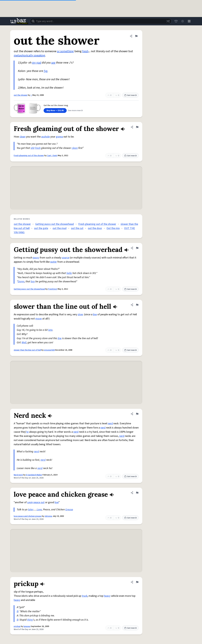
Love (39, 510)
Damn (21, 282)
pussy (36, 258)
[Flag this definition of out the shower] (136, 36)
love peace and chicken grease (28, 516)
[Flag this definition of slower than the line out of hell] (137, 305)
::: (31, 95)
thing (30, 620)
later (31, 510)
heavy (107, 596)
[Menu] (189, 21)
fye (46, 71)
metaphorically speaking (29, 55)
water (53, 262)
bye (57, 502)
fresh (85, 51)
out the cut (77, 228)
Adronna (48, 516)
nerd (110, 423)
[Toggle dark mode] (183, 21)
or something (65, 51)
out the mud (60, 228)
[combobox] (101, 21)
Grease (69, 510)
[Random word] (168, 21)
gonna (59, 137)
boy (33, 282)
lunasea (27, 626)
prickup (17, 626)
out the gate (41, 228)
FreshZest (53, 289)
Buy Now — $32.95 (55, 111)
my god (37, 63)
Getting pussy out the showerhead (55, 224)
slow (80, 314)
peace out (39, 502)
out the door (95, 228)
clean (22, 137)
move (39, 319)
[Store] (176, 21)
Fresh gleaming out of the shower (29, 156)
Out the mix (113, 228)
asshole (45, 137)
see (53, 63)
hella (69, 273)
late (50, 330)
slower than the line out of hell (27, 350)
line (95, 314)
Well (24, 343)
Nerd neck (18, 475)
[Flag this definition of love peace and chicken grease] (137, 493)
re (27, 432)
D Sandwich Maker (34, 475)
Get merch (130, 95)
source (65, 258)
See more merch (75, 111)
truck (85, 596)
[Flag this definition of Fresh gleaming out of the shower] (137, 127)
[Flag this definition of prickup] (137, 582)
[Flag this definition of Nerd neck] (137, 414)
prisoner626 (49, 350)
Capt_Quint (52, 156)
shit (33, 148)
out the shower (21, 95)
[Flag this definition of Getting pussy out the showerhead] (137, 248)
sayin (30, 502)
